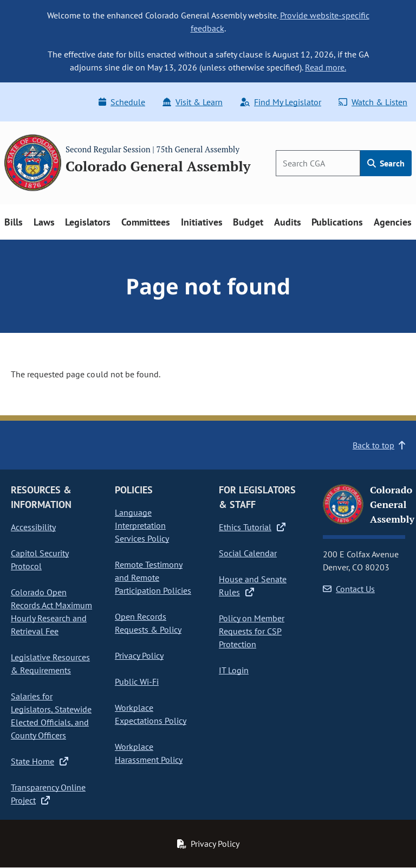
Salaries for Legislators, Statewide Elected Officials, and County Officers (51, 716)
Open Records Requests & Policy (148, 623)
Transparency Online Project (48, 794)
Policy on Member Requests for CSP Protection (252, 631)
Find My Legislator (281, 102)
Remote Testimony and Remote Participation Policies (153, 577)
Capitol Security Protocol (40, 560)
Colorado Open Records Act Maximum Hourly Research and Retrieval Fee (51, 612)
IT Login (234, 670)
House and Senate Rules (253, 586)
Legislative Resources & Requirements (50, 664)
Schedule (122, 102)
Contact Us (349, 589)
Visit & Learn (193, 102)
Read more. (326, 67)
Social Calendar (248, 553)
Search (386, 163)
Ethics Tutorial (252, 527)
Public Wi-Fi (137, 681)
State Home (40, 761)
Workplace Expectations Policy (151, 714)
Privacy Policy (139, 655)
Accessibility (33, 527)
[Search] (318, 163)
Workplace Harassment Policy (149, 753)
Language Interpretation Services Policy (142, 525)
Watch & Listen (373, 102)
